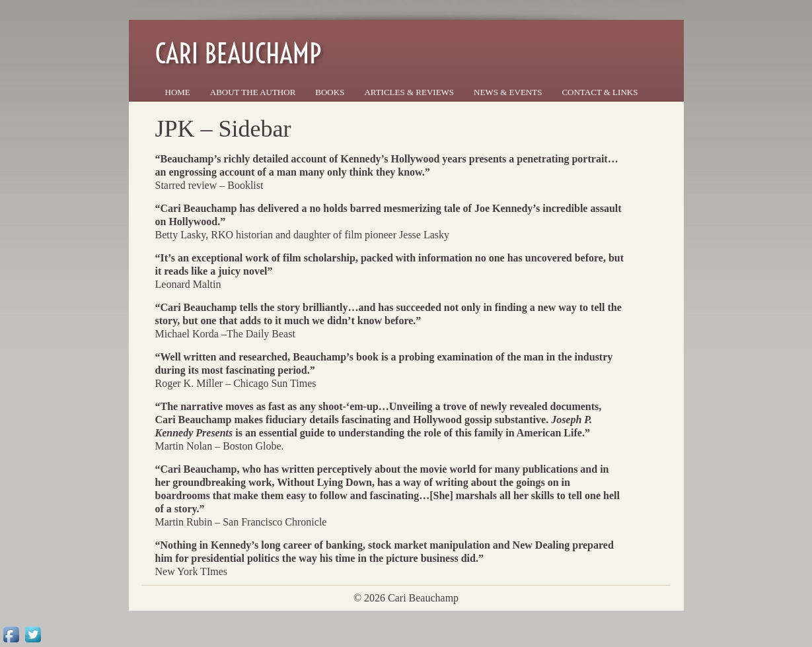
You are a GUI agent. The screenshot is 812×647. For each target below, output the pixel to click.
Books (330, 92)
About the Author (253, 92)
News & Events (508, 92)
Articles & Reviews (409, 92)
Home (178, 92)
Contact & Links (600, 92)
